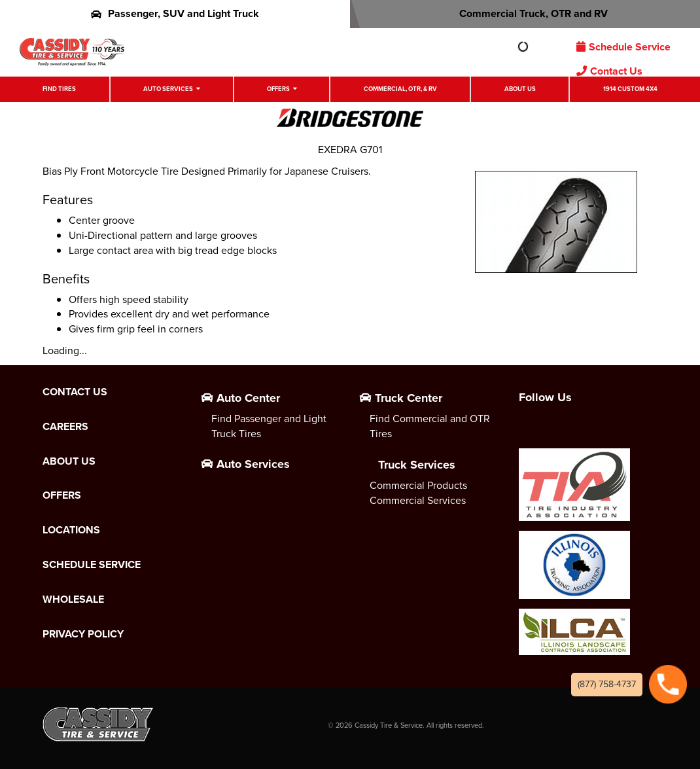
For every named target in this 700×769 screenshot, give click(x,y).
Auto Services (168, 89)
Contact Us (609, 71)
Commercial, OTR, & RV (400, 89)
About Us (520, 89)
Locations (71, 530)
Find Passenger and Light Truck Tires (269, 426)
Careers (65, 427)
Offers (278, 89)
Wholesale (73, 599)
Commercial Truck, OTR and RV (525, 13)
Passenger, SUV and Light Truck (175, 13)
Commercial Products (418, 485)
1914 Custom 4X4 (630, 89)
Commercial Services (418, 500)
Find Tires (59, 89)
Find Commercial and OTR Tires (430, 426)
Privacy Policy (83, 634)
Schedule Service (623, 47)
